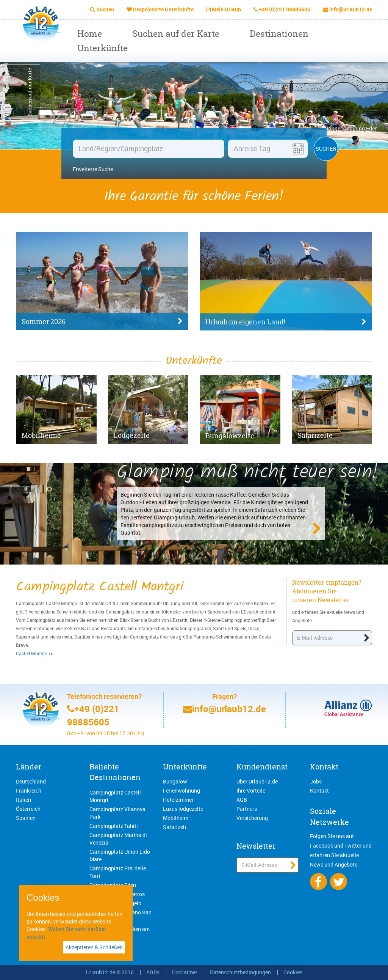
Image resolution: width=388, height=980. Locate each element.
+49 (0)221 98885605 (285, 9)
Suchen (105, 9)
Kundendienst (262, 767)
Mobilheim (176, 818)
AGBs (153, 972)
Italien (23, 800)
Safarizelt (175, 827)
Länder (29, 767)
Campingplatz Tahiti (114, 826)
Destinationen (279, 34)
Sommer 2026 (102, 322)
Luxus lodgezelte (183, 809)
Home (90, 34)
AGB (242, 800)
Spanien (26, 818)
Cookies (293, 972)
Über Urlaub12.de (257, 781)
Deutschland (31, 781)
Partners (247, 809)
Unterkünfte (102, 48)
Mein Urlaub (226, 9)
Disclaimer (185, 972)
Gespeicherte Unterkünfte (163, 9)
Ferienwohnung (181, 790)
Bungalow (175, 781)
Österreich (28, 809)
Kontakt (324, 767)
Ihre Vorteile (251, 790)
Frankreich (29, 790)
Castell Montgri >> (34, 653)
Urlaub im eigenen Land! (286, 322)
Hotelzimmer (178, 800)
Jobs (316, 781)
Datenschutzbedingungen (240, 972)
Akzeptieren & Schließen (94, 947)
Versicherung (252, 818)
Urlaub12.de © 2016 (110, 972)
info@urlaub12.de (351, 9)
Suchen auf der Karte (176, 34)
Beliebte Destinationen (115, 772)
